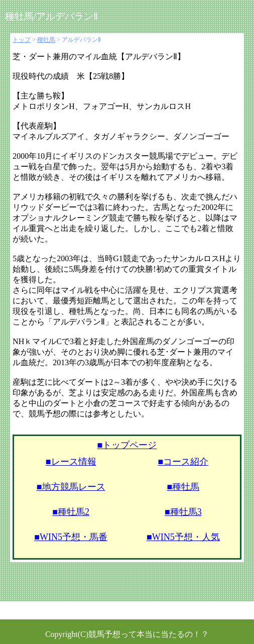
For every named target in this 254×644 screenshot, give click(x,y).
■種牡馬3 (183, 512)
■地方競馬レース (71, 487)
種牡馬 (46, 40)
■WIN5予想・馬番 (71, 537)
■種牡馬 (183, 487)
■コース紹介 (183, 462)
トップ (22, 40)
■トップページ (127, 445)
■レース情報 (71, 462)
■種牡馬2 (71, 512)
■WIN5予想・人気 (183, 537)
